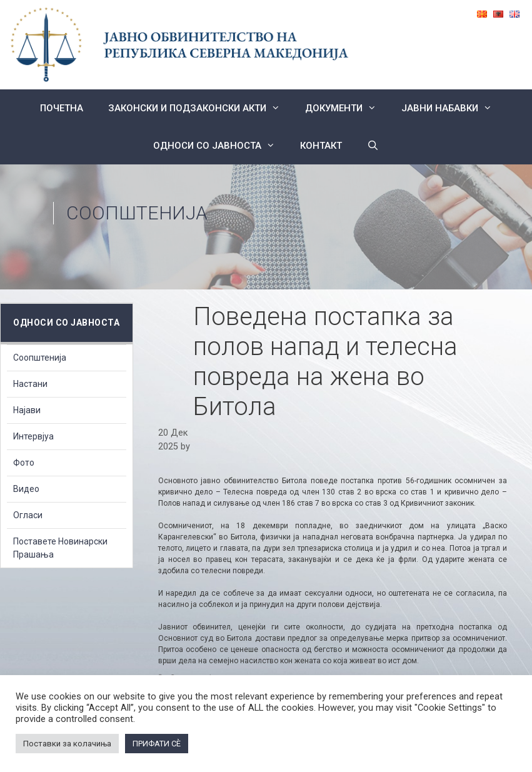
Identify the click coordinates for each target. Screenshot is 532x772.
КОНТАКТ (321, 146)
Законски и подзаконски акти (200, 108)
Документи (347, 108)
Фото (24, 463)
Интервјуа (33, 436)
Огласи (28, 515)
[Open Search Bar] (373, 146)
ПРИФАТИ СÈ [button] (157, 744)
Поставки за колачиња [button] (67, 744)
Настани (30, 384)
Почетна (62, 108)
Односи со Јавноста (220, 146)
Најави (27, 410)
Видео (26, 489)
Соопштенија (137, 213)
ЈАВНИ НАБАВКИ (453, 108)
